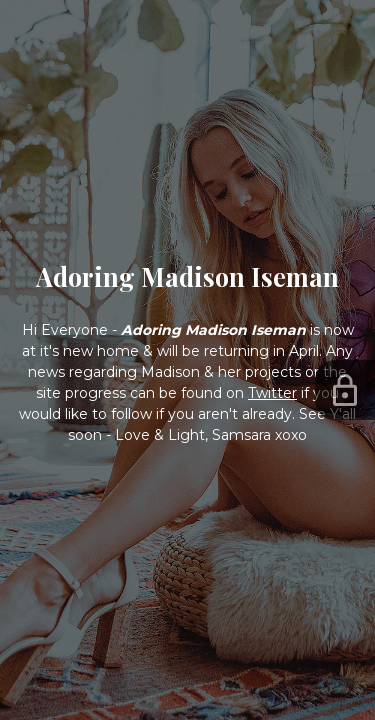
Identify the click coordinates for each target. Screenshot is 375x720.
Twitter (272, 393)
